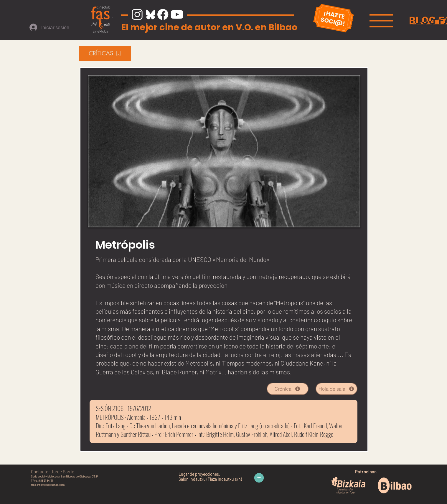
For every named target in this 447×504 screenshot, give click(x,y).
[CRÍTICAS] (105, 53)
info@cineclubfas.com (51, 485)
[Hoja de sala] (337, 389)
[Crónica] (288, 389)
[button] (381, 21)
